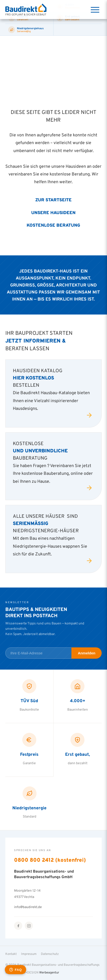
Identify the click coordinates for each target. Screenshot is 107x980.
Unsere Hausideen (53, 212)
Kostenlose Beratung (53, 225)
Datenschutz (50, 954)
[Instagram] (29, 926)
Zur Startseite (53, 200)
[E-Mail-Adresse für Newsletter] (38, 653)
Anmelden (87, 653)
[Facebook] (18, 926)
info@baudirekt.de (28, 907)
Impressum (29, 954)
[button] (9, 971)
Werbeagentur (49, 972)
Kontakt (11, 954)
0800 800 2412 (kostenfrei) (50, 860)
